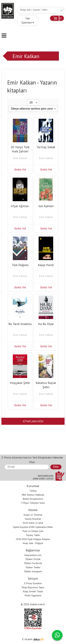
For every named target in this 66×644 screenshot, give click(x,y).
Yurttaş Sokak (46, 147)
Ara (62, 10)
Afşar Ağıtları (20, 206)
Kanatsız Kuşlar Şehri (46, 385)
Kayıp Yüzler (46, 265)
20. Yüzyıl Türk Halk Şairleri (20, 149)
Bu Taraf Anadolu (20, 324)
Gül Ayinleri (46, 206)
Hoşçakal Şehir (20, 383)
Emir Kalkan (26, 56)
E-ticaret (27, 639)
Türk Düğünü (20, 265)
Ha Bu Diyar (46, 324)
